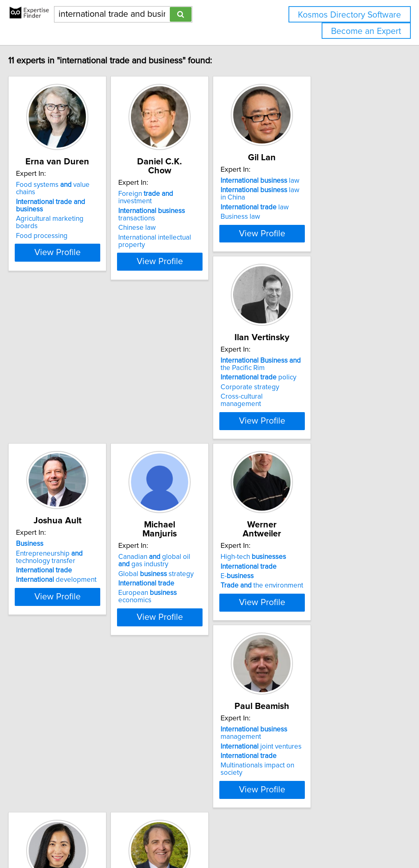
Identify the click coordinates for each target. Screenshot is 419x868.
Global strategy (316, 382)
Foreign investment (201, 185)
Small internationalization (308, 572)
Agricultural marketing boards (79, 204)
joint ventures (196, 566)
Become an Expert (366, 31)
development (196, 397)
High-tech (66, 550)
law (318, 181)
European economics (325, 401)
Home (259, 838)
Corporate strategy (62, 392)
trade (61, 753)
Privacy (281, 838)
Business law (298, 217)
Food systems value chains (80, 185)
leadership (64, 743)
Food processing (59, 214)
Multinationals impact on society (204, 585)
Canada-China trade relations (323, 585)
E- (50, 569)
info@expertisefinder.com (213, 838)
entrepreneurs (321, 550)
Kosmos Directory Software (349, 15)
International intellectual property (206, 221)
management (189, 553)
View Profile (85, 238)
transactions (189, 198)
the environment (74, 578)
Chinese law (175, 211)
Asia (54, 734)
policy (71, 382)
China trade (51, 763)
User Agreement (317, 838)
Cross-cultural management (75, 401)
